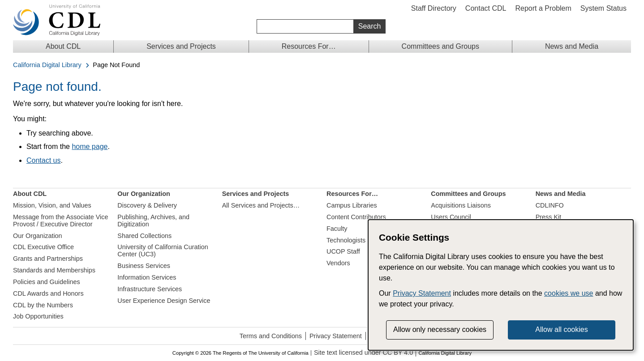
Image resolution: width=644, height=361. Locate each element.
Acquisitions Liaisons (461, 205)
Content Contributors (356, 217)
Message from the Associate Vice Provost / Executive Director (61, 221)
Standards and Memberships (54, 270)
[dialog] (501, 285)
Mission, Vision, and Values (52, 205)
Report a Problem (543, 8)
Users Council (451, 217)
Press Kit (549, 217)
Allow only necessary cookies (440, 329)
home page (90, 147)
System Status (603, 8)
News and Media (572, 46)
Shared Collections (144, 236)
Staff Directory (434, 8)
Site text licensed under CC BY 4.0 (363, 353)
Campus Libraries (352, 205)
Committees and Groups (440, 46)
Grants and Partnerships (48, 259)
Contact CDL (486, 8)
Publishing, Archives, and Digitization (153, 221)
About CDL (63, 46)
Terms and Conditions (271, 336)
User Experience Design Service (164, 301)
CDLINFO (550, 205)
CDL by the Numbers (43, 305)
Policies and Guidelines (47, 282)
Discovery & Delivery (147, 205)
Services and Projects (181, 46)
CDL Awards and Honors (48, 293)
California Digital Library (47, 65)
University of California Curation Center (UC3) (163, 251)
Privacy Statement (336, 336)
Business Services (144, 266)
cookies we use (569, 293)
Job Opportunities (38, 316)
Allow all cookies (561, 329)
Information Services (147, 277)
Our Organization (38, 236)
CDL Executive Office (43, 247)
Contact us (43, 160)
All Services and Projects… (261, 205)
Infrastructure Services (150, 289)
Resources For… (309, 46)
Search (370, 26)
